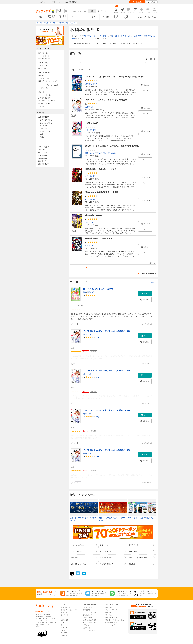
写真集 (42, 137)
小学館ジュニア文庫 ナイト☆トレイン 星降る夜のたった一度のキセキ (115, 77)
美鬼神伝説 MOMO (93, 215)
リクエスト (87, 628)
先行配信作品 (43, 88)
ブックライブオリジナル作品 (48, 85)
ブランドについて (112, 610)
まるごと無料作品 (44, 73)
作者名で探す (43, 155)
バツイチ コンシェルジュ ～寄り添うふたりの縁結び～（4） (107, 450)
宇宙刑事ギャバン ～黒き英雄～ (95, 36)
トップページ (65, 607)
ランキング (65, 615)
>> (152, 63)
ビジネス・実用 (45, 131)
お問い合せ (87, 625)
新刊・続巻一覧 (44, 56)
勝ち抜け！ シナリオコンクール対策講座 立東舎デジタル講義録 (112, 146)
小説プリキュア (91, 123)
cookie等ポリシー (111, 623)
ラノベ (94, 17)
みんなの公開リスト (45, 98)
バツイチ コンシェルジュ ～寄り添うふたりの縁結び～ (107, 100)
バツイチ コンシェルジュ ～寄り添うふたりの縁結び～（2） (107, 371)
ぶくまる (41, 106)
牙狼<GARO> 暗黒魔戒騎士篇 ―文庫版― (103, 192)
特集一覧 (41, 92)
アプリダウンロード (90, 612)
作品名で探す (43, 153)
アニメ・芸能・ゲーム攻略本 (107, 153)
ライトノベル (44, 126)
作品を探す (87, 610)
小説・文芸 (105, 17)
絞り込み (60, 11)
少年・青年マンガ (51, 17)
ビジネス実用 (115, 17)
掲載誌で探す (43, 158)
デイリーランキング (45, 59)
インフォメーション (90, 623)
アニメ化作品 (43, 63)
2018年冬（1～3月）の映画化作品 (141, 518)
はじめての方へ (143, 17)
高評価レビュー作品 (45, 104)
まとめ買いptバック (45, 78)
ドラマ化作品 (43, 66)
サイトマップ (110, 625)
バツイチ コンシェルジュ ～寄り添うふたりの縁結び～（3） (107, 331)
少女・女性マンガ (62, 17)
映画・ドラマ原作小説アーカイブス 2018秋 (112, 519)
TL (83, 17)
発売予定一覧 (43, 53)
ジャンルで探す (44, 147)
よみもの (94, 84)
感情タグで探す (44, 164)
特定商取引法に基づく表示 (115, 620)
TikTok (63, 630)
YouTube (64, 633)
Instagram (64, 628)
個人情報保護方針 (112, 617)
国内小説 (93, 130)
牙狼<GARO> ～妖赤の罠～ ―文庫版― (102, 169)
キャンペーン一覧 (44, 95)
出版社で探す (43, 161)
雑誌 (41, 134)
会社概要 (109, 607)
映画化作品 (42, 68)
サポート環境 (87, 617)
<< (74, 63)
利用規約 (109, 615)
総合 (41, 17)
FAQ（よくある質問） (90, 620)
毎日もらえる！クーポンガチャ (49, 81)
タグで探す (42, 150)
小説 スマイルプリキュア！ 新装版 (98, 289)
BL (73, 17)
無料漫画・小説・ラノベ (69, 610)
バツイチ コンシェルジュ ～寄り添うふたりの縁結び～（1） (107, 410)
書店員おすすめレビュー (47, 101)
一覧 (153, 283)
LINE (63, 623)
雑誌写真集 (126, 17)
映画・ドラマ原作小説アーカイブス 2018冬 (83, 519)
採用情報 (109, 612)
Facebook (64, 635)
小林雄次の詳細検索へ (148, 274)
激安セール (42, 75)
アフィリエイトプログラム (92, 630)
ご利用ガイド (153, 17)
